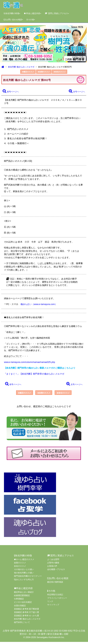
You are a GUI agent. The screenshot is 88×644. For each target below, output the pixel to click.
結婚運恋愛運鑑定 (22, 598)
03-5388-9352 (66, 633)
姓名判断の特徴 (12, 13)
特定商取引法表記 (55, 597)
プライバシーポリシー (57, 600)
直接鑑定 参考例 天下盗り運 (26, 614)
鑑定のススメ (25, 72)
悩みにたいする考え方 (24, 582)
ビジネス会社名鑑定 (23, 604)
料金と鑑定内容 (33, 13)
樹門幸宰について (22, 624)
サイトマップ (53, 607)
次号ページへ (77, 92)
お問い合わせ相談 (13, 20)
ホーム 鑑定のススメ (24, 561)
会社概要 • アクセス (56, 571)
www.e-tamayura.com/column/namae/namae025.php (29, 363)
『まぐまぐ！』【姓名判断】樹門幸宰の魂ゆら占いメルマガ (34, 375)
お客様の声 (52, 568)
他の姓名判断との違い (24, 575)
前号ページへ (11, 92)
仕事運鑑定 (19, 601)
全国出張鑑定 (20, 608)
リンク (50, 603)
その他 (31, 20)
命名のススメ (63, 72)
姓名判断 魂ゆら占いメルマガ (21, 67)
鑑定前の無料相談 (55, 584)
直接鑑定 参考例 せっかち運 (26, 618)
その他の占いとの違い (24, 571)
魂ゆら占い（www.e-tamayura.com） (39, 305)
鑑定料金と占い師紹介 (24, 594)
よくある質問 (53, 561)
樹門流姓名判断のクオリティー (28, 578)
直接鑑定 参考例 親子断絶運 (26, 611)
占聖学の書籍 (53, 565)
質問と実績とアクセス (57, 13)
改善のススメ (44, 72)
